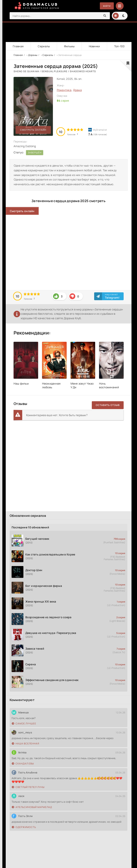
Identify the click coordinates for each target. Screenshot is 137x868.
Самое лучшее (24, 724)
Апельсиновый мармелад (32, 807)
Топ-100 (119, 46)
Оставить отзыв (108, 405)
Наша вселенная (26, 744)
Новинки (94, 46)
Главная (18, 46)
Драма (77, 90)
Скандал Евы (23, 764)
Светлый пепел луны (28, 787)
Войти (105, 6)
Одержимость (24, 827)
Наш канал (112, 296)
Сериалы (44, 46)
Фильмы (69, 46)
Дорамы (33, 55)
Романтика (64, 90)
